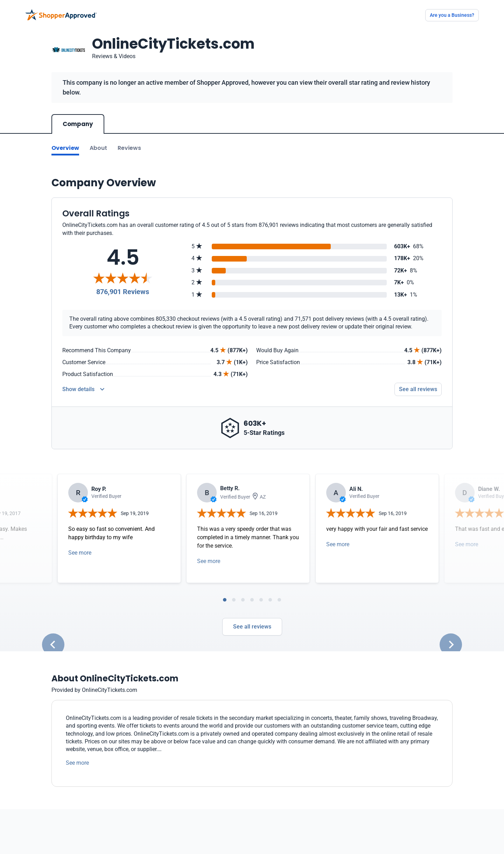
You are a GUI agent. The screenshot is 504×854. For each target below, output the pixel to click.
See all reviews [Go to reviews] (418, 389)
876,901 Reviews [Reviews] (123, 292)
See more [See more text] (77, 763)
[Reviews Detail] (83, 389)
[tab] (225, 600)
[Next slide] (451, 645)
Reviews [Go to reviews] (129, 148)
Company (78, 124)
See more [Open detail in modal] (80, 553)
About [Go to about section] (98, 148)
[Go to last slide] (53, 645)
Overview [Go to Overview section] (65, 148)
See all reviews (252, 627)
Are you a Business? (452, 15)
